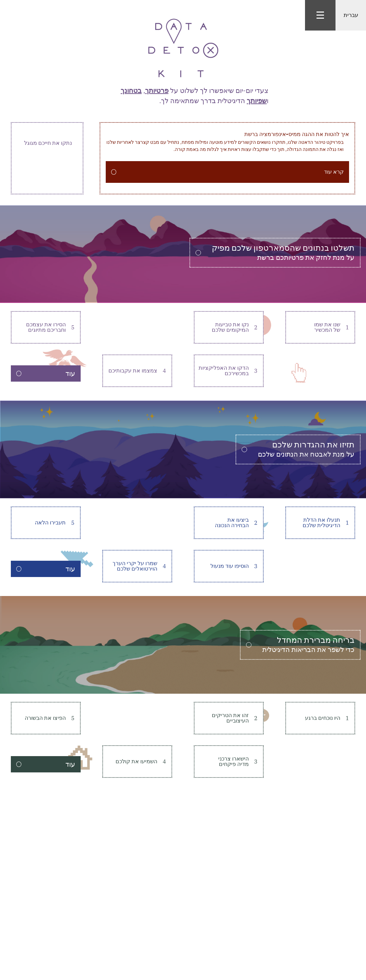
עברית (351, 15)
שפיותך (257, 101)
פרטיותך (157, 90)
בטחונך (131, 90)
